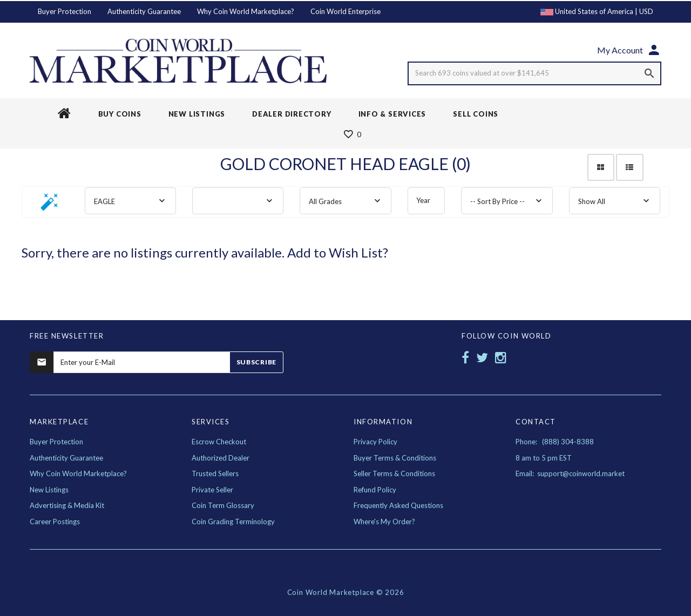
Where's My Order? (384, 522)
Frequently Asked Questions (398, 505)
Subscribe (256, 362)
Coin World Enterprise (345, 11)
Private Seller (212, 490)
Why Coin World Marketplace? (246, 11)
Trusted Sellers (215, 473)
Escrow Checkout (219, 442)
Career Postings (55, 522)
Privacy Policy (375, 442)
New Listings (49, 490)
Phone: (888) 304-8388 (555, 442)
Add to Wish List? (338, 252)
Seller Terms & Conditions (394, 473)
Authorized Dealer (221, 458)
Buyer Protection (65, 11)
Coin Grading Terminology (233, 522)
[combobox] (130, 201)
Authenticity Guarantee (144, 11)
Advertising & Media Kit (67, 505)
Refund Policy (375, 490)
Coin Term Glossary (223, 505)
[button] (50, 205)
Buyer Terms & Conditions (395, 458)
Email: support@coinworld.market (570, 473)
